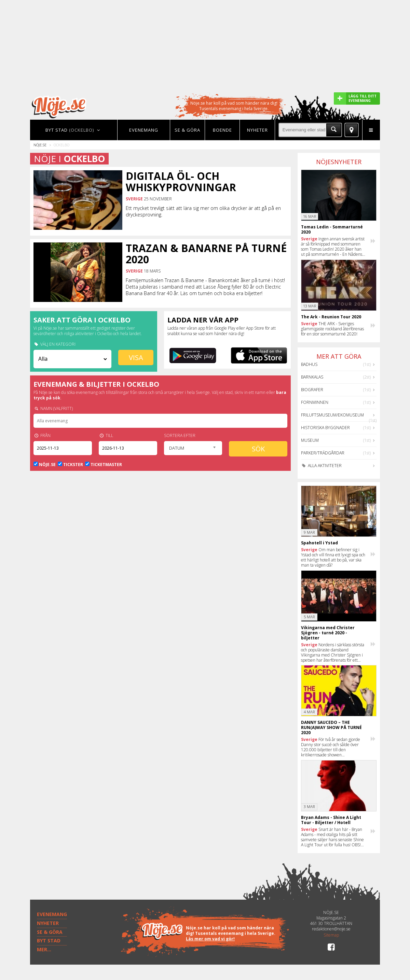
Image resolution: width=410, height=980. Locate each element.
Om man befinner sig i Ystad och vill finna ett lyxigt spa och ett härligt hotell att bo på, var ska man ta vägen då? (333, 557)
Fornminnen (315, 402)
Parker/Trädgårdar (323, 453)
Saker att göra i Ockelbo (82, 320)
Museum (310, 440)
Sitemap (331, 935)
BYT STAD (49, 941)
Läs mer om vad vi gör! (210, 939)
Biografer (312, 390)
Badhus (309, 364)
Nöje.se (40, 145)
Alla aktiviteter (321, 466)
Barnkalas (312, 377)
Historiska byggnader (325, 428)
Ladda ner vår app (203, 320)
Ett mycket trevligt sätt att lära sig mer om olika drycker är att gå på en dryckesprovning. (203, 211)
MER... (44, 949)
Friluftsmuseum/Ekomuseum (332, 415)
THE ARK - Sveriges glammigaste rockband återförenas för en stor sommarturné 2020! (332, 329)
